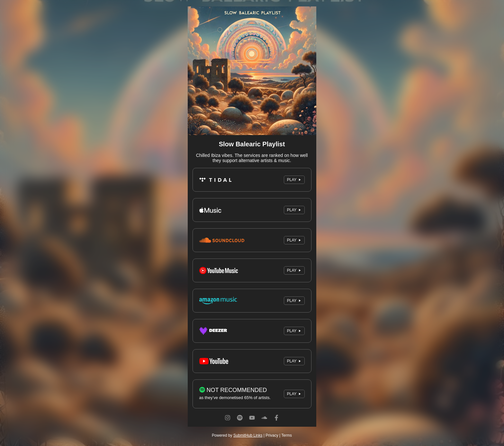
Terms (287, 435)
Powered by (237, 435)
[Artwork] (252, 71)
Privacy (272, 435)
